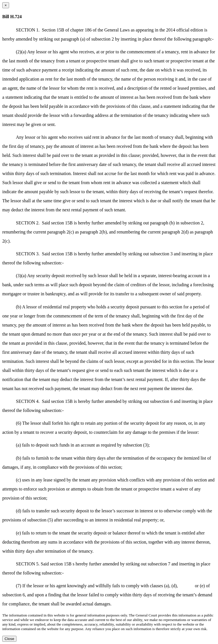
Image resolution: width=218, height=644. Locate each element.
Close (9, 639)
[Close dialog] (6, 5)
